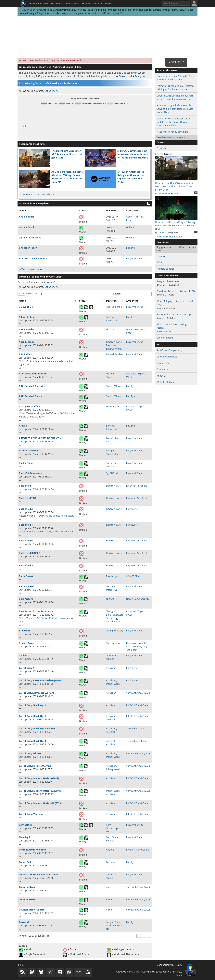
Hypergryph (112, 406)
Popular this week (167, 70)
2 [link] (123, 936)
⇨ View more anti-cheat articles (37, 194)
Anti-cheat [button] (132, 301)
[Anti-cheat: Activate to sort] (138, 301)
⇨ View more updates (30, 269)
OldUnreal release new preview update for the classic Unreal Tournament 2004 (173, 122)
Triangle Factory (115, 631)
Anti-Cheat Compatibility (170, 350)
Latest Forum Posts (168, 276)
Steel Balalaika (114, 643)
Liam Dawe (162, 193)
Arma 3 (23, 426)
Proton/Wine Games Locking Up (174, 314)
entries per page (34, 294)
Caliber (23, 656)
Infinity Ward (113, 684)
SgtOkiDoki (112, 473)
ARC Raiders (26, 354)
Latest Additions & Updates (34, 204)
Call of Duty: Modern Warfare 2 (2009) (40, 791)
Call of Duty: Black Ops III (33, 741)
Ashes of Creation (29, 451)
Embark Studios (114, 354)
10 (196, 193)
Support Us (163, 363)
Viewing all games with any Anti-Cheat (41, 277)
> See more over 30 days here (172, 132)
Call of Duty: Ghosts (30, 753)
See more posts (165, 338)
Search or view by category (171, 137)
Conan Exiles (26, 862)
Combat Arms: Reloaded (32, 850)
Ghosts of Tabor (28, 248)
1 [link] (118, 936)
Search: (117, 294)
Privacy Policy (147, 972)
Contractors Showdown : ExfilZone (38, 875)
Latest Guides (164, 154)
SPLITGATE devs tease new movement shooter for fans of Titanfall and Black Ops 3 (133, 154)
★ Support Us (176, 62)
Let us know (51, 91)
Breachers (25, 631)
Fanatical (161, 256)
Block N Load (26, 586)
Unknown (131, 227)
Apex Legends (27, 342)
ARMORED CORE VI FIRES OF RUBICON (40, 438)
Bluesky (86, 4)
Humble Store (118, 13)
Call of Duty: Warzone (31, 814)
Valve (109, 887)
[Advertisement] (107, 37)
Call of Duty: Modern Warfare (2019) (39, 778)
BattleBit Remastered (31, 473)
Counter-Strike (27, 887)
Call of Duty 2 (26, 668)
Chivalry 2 (25, 837)
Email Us (161, 148)
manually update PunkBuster (58, 516)
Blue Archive (26, 599)
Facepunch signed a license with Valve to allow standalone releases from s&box (175, 109)
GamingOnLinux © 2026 (169, 965)
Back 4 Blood (26, 463)
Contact (161, 142)
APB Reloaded (27, 217)
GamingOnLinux (39, 4)
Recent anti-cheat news (32, 144)
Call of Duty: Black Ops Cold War (37, 729)
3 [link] (128, 936)
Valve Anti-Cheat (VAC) (138, 693)
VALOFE (110, 850)
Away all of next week (168, 281)
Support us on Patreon (31, 10)
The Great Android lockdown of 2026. (176, 291)
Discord (98, 4)
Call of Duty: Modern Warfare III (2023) (40, 803)
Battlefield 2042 (28, 498)
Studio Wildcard (115, 386)
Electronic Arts (114, 342)
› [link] (144, 936)
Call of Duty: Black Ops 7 (33, 716)
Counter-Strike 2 (28, 899)
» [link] (149, 936)
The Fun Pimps (114, 307)
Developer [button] (112, 301)
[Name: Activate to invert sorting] (48, 301)
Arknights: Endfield (30, 406)
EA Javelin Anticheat (137, 486)
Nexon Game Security (138, 599)
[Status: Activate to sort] (91, 301)
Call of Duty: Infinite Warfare (35, 766)
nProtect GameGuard (138, 850)
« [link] (108, 936)
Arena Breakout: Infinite (33, 374)
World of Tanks (27, 227)
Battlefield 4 (26, 525)
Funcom (110, 862)
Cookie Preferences (167, 357)
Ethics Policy (162, 972)
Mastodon (71, 83)
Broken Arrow (27, 643)
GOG (104, 13)
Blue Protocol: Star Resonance (36, 611)
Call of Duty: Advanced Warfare (36, 693)
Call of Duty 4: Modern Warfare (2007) (40, 680)
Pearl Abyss (112, 576)
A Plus (117, 622)
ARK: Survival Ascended (32, 386)
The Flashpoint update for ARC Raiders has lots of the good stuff (67, 154)
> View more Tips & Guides (169, 237)
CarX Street (25, 825)
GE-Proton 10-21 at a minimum (53, 618)
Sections (56, 4)
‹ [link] (113, 936)
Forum (108, 4)
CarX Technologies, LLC (113, 828)
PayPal (41, 13)
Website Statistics (166, 382)
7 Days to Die (26, 307)
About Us (162, 376)
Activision (111, 668)
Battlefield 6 (26, 541)
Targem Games (114, 922)
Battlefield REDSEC (29, 553)
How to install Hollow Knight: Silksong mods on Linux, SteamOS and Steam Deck (176, 224)
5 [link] (139, 936)
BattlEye (130, 248)
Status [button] (83, 301)
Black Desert (26, 576)
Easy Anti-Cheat (134, 259)
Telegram (139, 76)
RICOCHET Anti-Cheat (137, 705)
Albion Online (27, 317)
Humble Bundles (165, 269)
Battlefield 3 (26, 509)
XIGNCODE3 (132, 576)
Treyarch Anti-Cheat (137, 729)
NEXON (110, 599)
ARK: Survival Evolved (31, 396)
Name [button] (22, 301)
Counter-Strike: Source (32, 910)
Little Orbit (112, 329)
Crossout (24, 922)
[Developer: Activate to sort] (115, 301)
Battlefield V (26, 565)
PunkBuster (132, 509)
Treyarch (111, 719)
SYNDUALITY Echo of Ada (33, 259)
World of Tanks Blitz (30, 238)
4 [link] (134, 936)
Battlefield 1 (26, 486)
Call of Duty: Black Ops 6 (33, 705)
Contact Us (72, 4)
